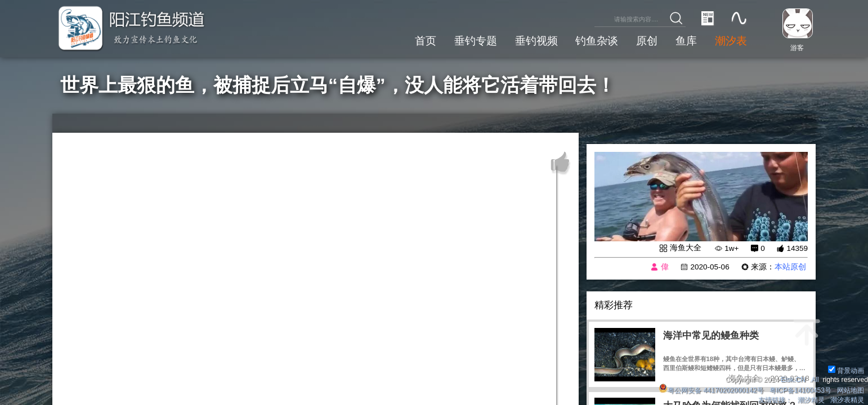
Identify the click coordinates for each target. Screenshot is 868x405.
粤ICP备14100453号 (801, 390)
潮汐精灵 (811, 400)
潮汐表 (731, 41)
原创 (647, 41)
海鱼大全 (686, 248)
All (815, 380)
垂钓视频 (536, 41)
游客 (797, 48)
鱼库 (686, 41)
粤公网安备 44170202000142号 (712, 390)
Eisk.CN (793, 380)
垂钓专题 (476, 41)
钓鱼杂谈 (597, 41)
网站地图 (851, 390)
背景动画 (846, 371)
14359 (797, 248)
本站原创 (790, 267)
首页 (426, 41)
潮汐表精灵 (847, 400)
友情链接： (775, 400)
